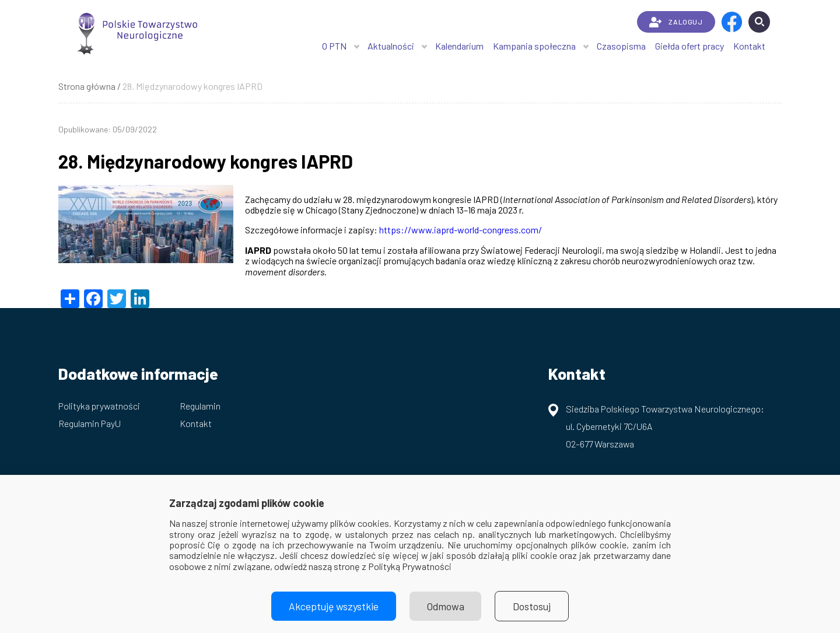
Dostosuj (532, 606)
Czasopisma (621, 46)
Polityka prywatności (99, 406)
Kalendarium (459, 46)
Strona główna (87, 86)
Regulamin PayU (90, 423)
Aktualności (391, 46)
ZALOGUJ (676, 22)
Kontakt (749, 46)
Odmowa (446, 606)
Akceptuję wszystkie (334, 606)
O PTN (334, 46)
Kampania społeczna (534, 46)
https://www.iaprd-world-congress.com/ (461, 230)
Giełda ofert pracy (689, 46)
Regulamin (200, 406)
